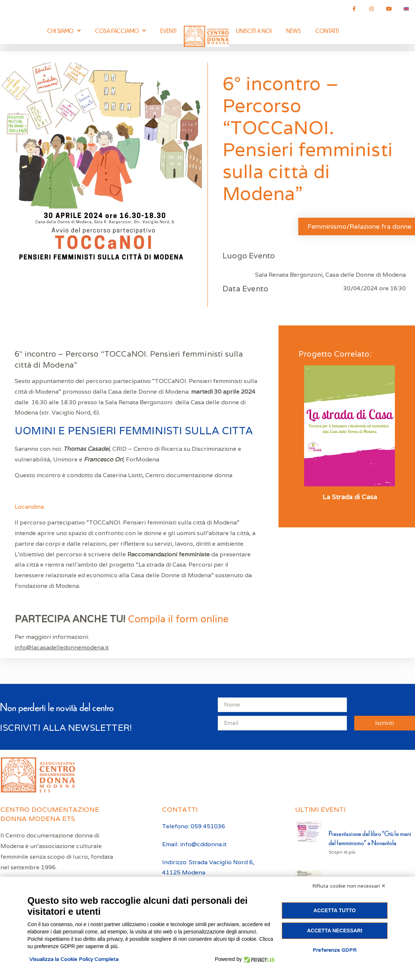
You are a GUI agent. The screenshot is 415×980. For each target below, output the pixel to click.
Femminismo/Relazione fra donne (359, 226)
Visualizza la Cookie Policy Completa (74, 959)
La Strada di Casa (350, 497)
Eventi (168, 31)
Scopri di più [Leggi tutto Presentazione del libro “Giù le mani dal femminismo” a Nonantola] (342, 852)
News (294, 31)
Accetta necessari (335, 931)
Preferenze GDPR (334, 950)
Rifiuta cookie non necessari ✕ (349, 886)
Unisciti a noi (254, 31)
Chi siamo (64, 31)
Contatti (327, 31)
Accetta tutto (335, 910)
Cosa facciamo (120, 31)
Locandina (29, 507)
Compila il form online (178, 619)
